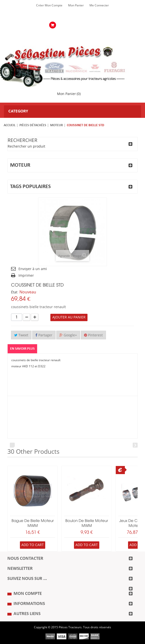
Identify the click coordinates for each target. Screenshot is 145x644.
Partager (44, 335)
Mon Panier (76, 5)
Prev (12, 445)
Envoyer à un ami (33, 269)
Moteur (57, 125)
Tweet (21, 335)
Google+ (68, 335)
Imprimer (26, 276)
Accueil (10, 125)
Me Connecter (99, 5)
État (14, 292)
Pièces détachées (33, 125)
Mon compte (28, 594)
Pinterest (93, 335)
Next (135, 445)
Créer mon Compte (49, 5)
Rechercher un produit (26, 146)
